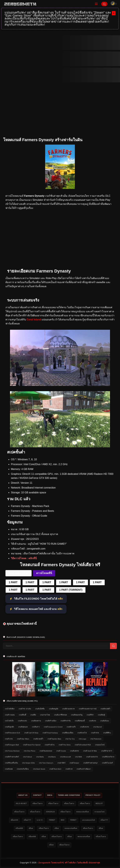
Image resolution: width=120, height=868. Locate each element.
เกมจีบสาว (36, 727)
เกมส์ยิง (33, 715)
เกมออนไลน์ (100, 745)
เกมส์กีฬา (90, 715)
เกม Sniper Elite (28, 763)
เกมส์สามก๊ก (71, 727)
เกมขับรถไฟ (82, 733)
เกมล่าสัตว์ (61, 763)
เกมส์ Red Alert (55, 769)
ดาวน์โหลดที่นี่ (44, 573)
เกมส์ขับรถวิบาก (108, 757)
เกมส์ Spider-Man (54, 739)
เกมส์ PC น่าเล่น (25, 709)
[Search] (104, 4)
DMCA (50, 795)
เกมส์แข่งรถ (85, 727)
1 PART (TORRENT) (71, 590)
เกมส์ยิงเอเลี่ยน (68, 733)
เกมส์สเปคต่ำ (105, 709)
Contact (37, 795)
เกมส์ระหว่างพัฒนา (84, 769)
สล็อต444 (14, 820)
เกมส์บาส (69, 769)
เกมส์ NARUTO (92, 757)
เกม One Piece (30, 751)
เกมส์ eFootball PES (83, 745)
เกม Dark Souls (39, 769)
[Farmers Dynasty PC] (60, 385)
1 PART (13, 582)
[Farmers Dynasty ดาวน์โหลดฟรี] (60, 446)
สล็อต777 (27, 820)
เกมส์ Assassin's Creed (53, 727)
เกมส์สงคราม (36, 721)
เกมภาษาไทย (45, 715)
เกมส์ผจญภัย (54, 709)
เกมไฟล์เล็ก (9, 721)
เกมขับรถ (92, 721)
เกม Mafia (40, 757)
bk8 (63, 820)
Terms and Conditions (69, 795)
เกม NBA (79, 757)
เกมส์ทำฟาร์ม (66, 721)
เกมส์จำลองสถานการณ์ (88, 709)
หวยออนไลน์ (99, 812)
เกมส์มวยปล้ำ (38, 739)
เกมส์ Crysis (61, 751)
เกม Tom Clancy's (46, 763)
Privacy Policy (93, 795)
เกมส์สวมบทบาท (68, 709)
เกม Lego (82, 739)
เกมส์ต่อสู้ (101, 715)
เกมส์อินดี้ (22, 715)
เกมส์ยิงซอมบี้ (80, 721)
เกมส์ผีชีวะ (107, 733)
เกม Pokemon (96, 739)
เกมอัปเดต (9, 769)
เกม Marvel (97, 727)
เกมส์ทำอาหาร (107, 751)
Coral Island (34, 320)
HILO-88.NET (21, 804)
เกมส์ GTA (9, 739)
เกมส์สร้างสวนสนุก (90, 763)
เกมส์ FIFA (95, 733)
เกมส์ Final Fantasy (50, 733)
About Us (23, 795)
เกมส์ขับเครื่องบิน (11, 763)
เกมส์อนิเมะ (105, 721)
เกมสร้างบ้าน (50, 745)
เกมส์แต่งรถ (74, 751)
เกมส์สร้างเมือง (51, 721)
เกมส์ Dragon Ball (12, 745)
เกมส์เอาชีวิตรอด (60, 715)
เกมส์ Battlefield (46, 751)
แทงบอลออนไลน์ (89, 820)
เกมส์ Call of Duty (31, 733)
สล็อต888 (19, 828)
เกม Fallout (27, 757)
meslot (99, 804)
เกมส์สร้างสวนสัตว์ (12, 757)
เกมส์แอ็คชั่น (40, 709)
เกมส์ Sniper (74, 763)
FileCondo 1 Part (19, 573)
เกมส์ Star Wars (23, 739)
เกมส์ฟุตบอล (23, 727)
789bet (52, 820)
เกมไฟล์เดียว (10, 709)
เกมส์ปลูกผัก (9, 727)
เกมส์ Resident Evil (12, 733)
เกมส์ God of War (90, 751)
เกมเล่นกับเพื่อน (23, 769)
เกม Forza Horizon (12, 751)
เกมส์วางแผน (10, 715)
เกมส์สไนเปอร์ (107, 763)
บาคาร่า (40, 820)
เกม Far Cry (70, 739)
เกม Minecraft (65, 757)
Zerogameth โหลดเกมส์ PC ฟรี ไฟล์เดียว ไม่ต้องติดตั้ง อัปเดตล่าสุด (69, 863)
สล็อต (31, 828)
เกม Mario (52, 757)
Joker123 (50, 812)
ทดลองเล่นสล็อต (83, 812)
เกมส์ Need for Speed (32, 745)
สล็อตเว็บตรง (38, 804)
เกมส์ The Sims (65, 745)
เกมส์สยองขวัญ (77, 715)
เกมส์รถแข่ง (22, 721)
